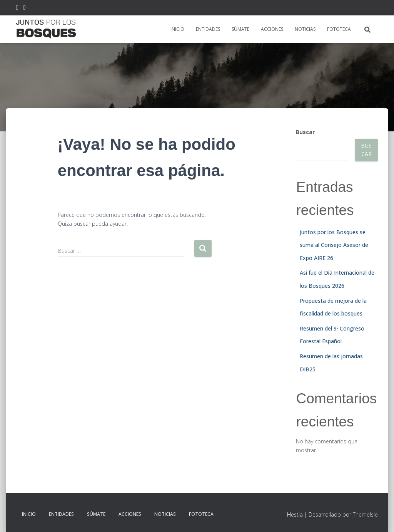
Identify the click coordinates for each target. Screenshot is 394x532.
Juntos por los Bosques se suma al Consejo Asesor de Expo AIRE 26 (334, 245)
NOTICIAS (305, 29)
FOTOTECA (339, 29)
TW (17, 9)
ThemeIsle (365, 514)
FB (25, 9)
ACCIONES (272, 29)
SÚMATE (240, 29)
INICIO (177, 29)
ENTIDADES (208, 29)
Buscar (305, 132)
